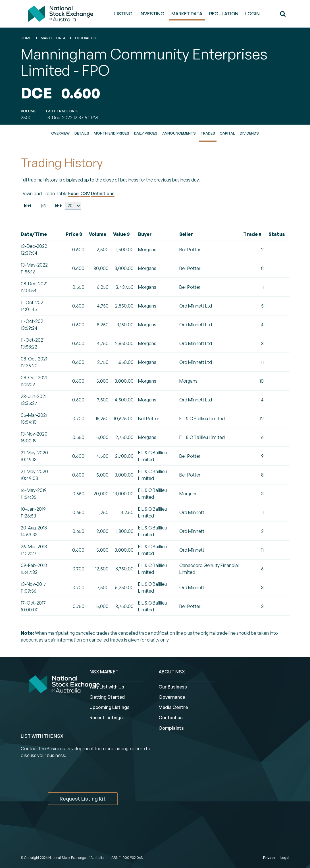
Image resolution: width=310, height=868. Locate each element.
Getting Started (107, 697)
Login (252, 14)
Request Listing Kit (83, 799)
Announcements (179, 133)
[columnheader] (42, 234)
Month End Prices (112, 133)
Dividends (249, 133)
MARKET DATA (187, 14)
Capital (227, 133)
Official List (87, 38)
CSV (85, 193)
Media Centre (173, 707)
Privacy (269, 858)
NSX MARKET (104, 672)
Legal (285, 858)
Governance (172, 697)
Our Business (173, 687)
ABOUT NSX (172, 672)
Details (82, 133)
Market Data (53, 38)
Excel (74, 193)
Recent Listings (106, 718)
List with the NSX (42, 736)
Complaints (171, 728)
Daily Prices (146, 133)
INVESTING (152, 14)
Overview (60, 133)
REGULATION (224, 14)
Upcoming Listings (110, 707)
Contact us (171, 718)
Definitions (103, 193)
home (26, 38)
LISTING (123, 14)
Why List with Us (107, 687)
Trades (208, 133)
